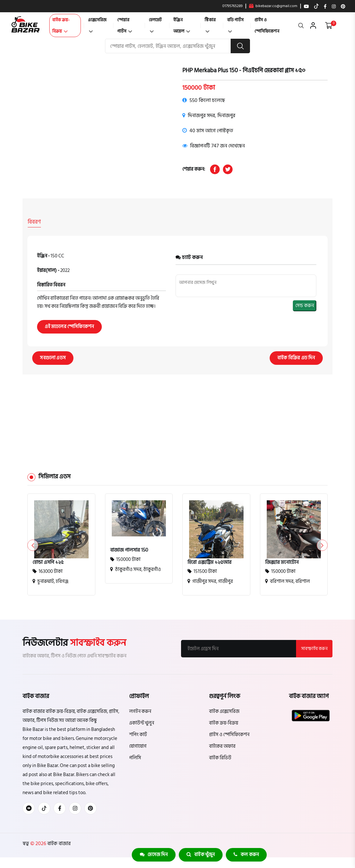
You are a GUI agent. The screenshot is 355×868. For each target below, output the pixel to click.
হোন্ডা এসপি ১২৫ (48, 562)
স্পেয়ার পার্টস (125, 25)
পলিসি (135, 758)
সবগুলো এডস (53, 358)
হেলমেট (155, 24)
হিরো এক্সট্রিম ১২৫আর (209, 562)
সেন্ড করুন (305, 305)
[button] (322, 545)
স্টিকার (210, 24)
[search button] (240, 46)
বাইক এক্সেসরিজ (224, 711)
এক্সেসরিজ (97, 24)
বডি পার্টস (235, 24)
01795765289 (232, 6)
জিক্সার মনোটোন (282, 562)
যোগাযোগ (138, 746)
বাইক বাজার (58, 843)
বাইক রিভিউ (220, 758)
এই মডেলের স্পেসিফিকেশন (70, 326)
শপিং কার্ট (138, 734)
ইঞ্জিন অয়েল (182, 25)
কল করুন (247, 855)
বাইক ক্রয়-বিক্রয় (61, 25)
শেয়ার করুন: (194, 169)
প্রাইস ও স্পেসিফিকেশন (267, 25)
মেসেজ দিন (153, 855)
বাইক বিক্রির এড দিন (296, 358)
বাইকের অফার (222, 746)
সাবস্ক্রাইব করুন (314, 648)
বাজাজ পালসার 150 (129, 550)
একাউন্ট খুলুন (142, 723)
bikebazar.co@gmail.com (273, 6)
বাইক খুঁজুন (201, 855)
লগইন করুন (140, 711)
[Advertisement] (177, 413)
